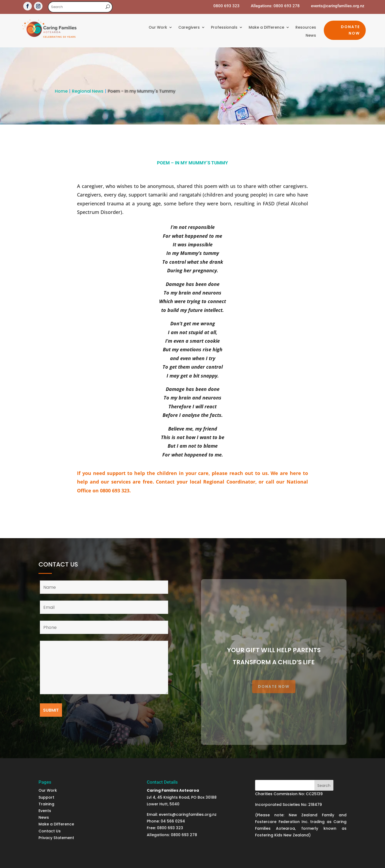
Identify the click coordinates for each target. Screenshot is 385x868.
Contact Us (50, 831)
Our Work (158, 28)
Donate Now (350, 30)
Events (45, 811)
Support (47, 797)
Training (46, 804)
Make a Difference (266, 28)
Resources (306, 28)
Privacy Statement (56, 838)
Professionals (224, 28)
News (311, 36)
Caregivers (189, 28)
